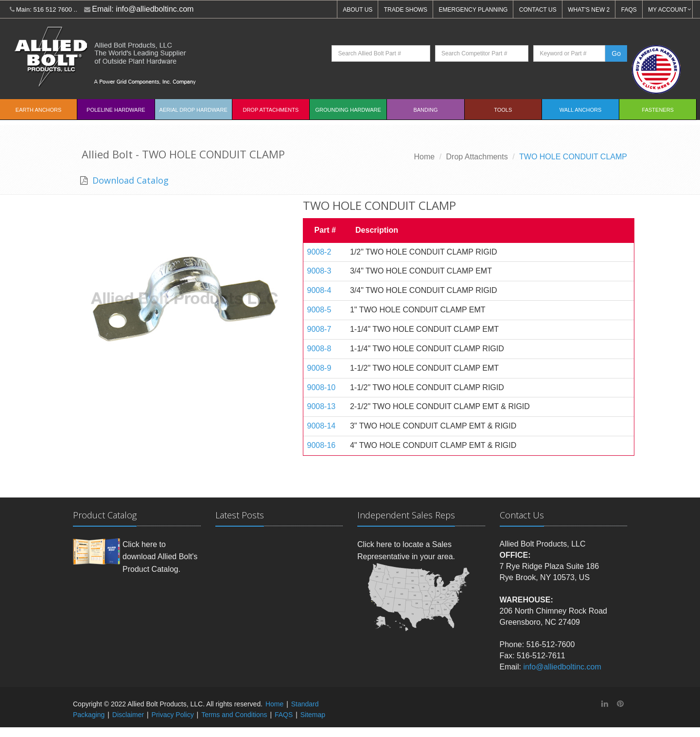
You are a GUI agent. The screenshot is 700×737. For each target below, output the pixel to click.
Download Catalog (129, 180)
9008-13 (322, 406)
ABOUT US (358, 10)
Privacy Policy (173, 715)
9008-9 (319, 368)
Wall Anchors (581, 110)
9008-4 (319, 290)
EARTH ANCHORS (39, 110)
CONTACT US (538, 10)
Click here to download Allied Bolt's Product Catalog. (160, 557)
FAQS (629, 10)
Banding (425, 110)
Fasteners (658, 110)
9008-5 (319, 310)
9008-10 (322, 387)
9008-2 (319, 252)
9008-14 (322, 426)
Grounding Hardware (348, 110)
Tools (503, 110)
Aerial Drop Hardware (193, 110)
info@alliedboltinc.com (155, 9)
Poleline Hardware (116, 110)
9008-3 (319, 271)
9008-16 (322, 445)
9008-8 (319, 349)
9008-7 (319, 329)
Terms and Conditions (234, 715)
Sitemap (313, 715)
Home (425, 157)
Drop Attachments (271, 110)
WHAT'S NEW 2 (589, 10)
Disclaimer (128, 715)
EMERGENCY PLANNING (473, 10)
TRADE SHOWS (406, 10)
